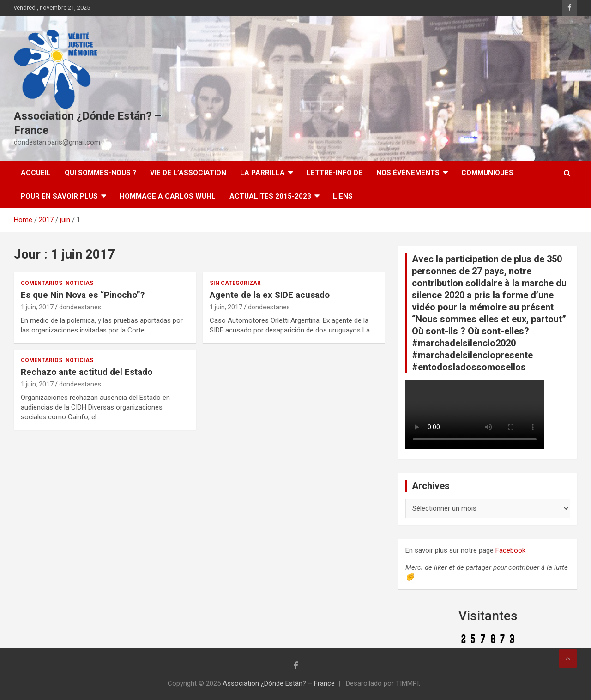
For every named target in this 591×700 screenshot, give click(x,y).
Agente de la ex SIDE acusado (270, 295)
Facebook (510, 550)
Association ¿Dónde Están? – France (279, 683)
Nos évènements (408, 173)
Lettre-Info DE (335, 173)
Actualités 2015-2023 (270, 196)
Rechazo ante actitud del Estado (87, 372)
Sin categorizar (235, 283)
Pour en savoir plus (59, 196)
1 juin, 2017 (37, 307)
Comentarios (42, 283)
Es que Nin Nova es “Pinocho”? (83, 295)
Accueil (36, 173)
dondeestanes (80, 307)
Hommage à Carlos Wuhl (168, 196)
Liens (343, 196)
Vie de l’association (188, 173)
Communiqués (487, 173)
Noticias (79, 283)
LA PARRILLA (262, 173)
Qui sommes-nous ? (100, 173)
